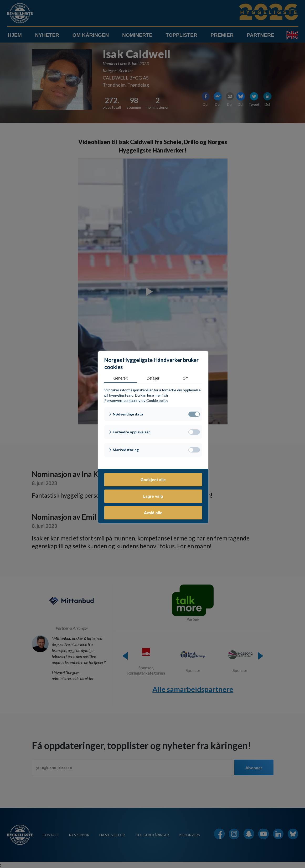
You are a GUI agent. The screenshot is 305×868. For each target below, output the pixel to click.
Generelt (121, 378)
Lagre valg (153, 496)
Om (186, 378)
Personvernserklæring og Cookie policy (136, 400)
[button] (153, 414)
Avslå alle (153, 513)
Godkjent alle (153, 480)
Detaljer (153, 378)
